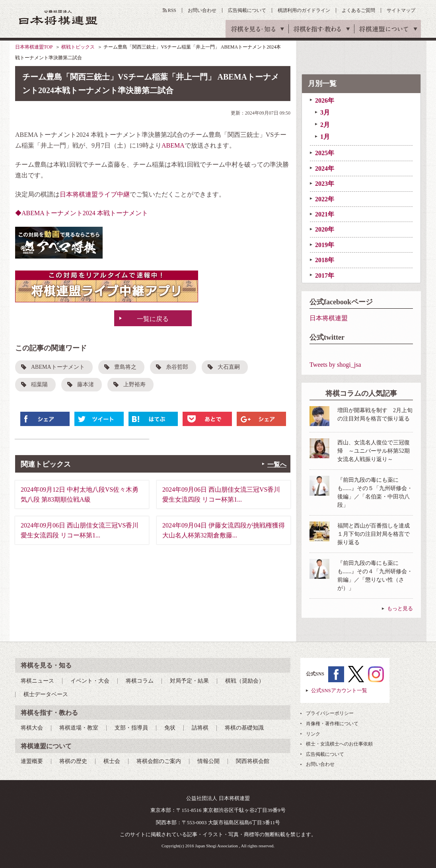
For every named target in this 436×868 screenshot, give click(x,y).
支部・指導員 (131, 728)
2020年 (325, 229)
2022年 (325, 199)
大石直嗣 (229, 367)
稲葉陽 (39, 384)
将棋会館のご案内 (159, 761)
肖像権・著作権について (332, 724)
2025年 (325, 153)
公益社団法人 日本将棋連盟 (58, 17)
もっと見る (400, 608)
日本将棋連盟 (329, 318)
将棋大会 (32, 728)
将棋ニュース (37, 681)
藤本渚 (86, 384)
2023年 (325, 184)
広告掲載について (247, 10)
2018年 (325, 260)
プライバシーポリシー (330, 713)
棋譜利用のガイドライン (304, 10)
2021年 (325, 214)
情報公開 (208, 761)
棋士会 (112, 761)
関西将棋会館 (253, 761)
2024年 (325, 168)
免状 (170, 728)
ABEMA (173, 145)
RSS (172, 10)
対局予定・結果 (189, 681)
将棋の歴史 (73, 761)
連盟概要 (32, 761)
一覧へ (277, 464)
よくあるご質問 (358, 10)
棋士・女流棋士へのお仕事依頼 (339, 744)
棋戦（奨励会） (245, 681)
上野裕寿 (134, 384)
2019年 (325, 245)
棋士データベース (46, 694)
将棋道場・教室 (79, 728)
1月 (325, 137)
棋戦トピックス (78, 47)
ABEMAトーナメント (58, 367)
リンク (313, 734)
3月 (325, 112)
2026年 (325, 100)
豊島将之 (125, 367)
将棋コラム (140, 681)
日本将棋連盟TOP (34, 47)
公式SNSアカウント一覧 (339, 690)
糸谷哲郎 (177, 367)
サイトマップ (401, 10)
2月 (325, 125)
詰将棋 (200, 728)
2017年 (325, 275)
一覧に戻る (153, 319)
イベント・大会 (90, 681)
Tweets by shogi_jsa (335, 365)
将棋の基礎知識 (244, 728)
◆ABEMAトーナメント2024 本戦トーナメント (82, 213)
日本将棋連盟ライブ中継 (95, 194)
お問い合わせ (202, 10)
